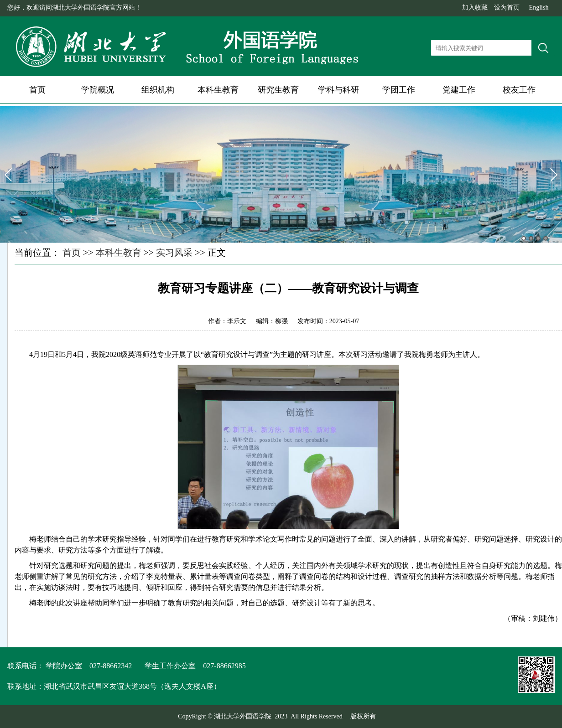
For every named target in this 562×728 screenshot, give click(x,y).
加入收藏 (475, 8)
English (539, 8)
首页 (37, 90)
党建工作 (459, 90)
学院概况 (98, 90)
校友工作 (519, 90)
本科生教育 (218, 90)
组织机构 (158, 90)
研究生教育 (278, 90)
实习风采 (174, 253)
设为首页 (507, 8)
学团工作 (399, 90)
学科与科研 (338, 90)
